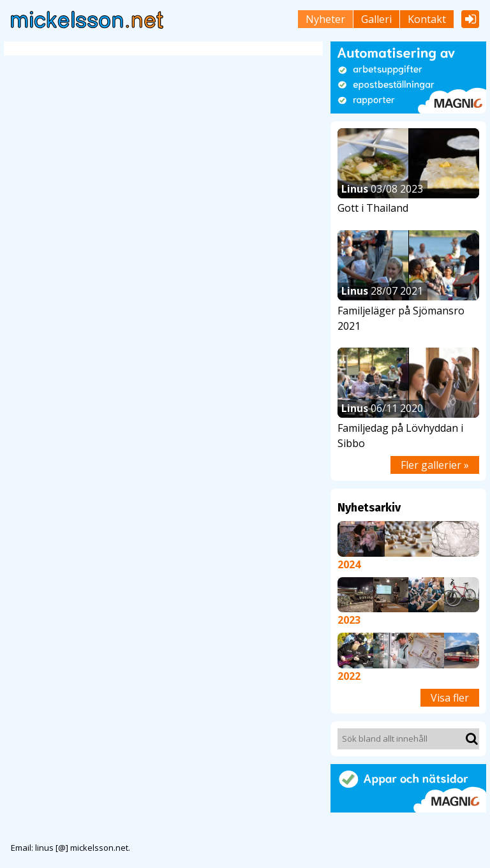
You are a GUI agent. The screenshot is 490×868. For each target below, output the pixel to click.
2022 (349, 676)
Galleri (376, 19)
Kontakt (427, 19)
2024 (349, 564)
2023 (349, 620)
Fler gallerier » (435, 465)
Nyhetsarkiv (369, 508)
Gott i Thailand (373, 208)
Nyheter (325, 19)
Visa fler (450, 698)
